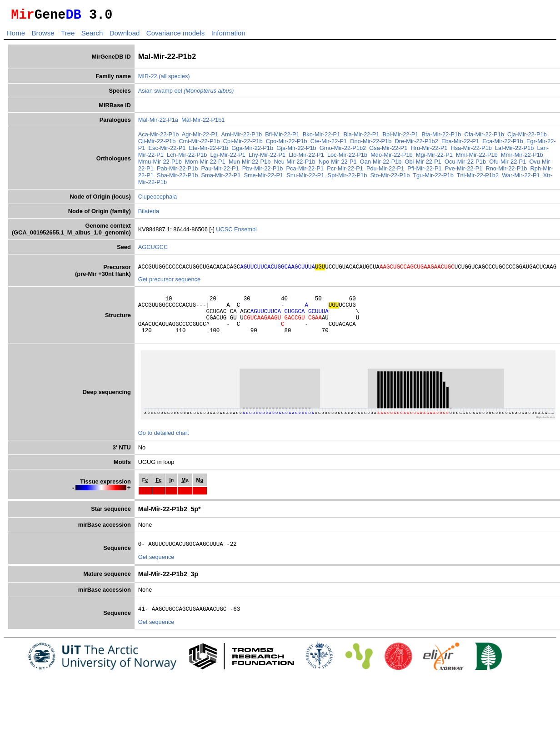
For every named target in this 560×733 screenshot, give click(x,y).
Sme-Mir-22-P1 (263, 178)
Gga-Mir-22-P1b (252, 151)
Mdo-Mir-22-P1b (391, 157)
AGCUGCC (153, 250)
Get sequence (156, 571)
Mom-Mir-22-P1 (205, 164)
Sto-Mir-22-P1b (390, 178)
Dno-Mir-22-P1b (371, 144)
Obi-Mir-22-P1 (423, 164)
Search (92, 36)
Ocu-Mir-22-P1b (465, 164)
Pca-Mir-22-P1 (305, 171)
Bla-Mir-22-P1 (361, 137)
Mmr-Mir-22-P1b (522, 157)
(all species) (174, 79)
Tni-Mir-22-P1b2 (478, 178)
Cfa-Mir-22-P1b (484, 137)
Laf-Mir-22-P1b (514, 151)
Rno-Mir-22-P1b (506, 171)
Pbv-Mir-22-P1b (263, 171)
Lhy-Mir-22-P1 (267, 157)
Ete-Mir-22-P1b (208, 151)
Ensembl (245, 232)
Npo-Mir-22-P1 (338, 164)
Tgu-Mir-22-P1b (433, 178)
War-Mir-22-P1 (521, 178)
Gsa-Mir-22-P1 (388, 151)
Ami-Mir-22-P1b (242, 137)
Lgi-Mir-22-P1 (228, 157)
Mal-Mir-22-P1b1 (203, 122)
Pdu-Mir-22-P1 (385, 171)
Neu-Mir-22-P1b (294, 164)
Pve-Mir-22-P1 (464, 171)
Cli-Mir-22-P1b (157, 144)
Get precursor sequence (169, 283)
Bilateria (149, 214)
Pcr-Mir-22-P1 (345, 171)
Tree (68, 36)
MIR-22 (148, 79)
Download (125, 36)
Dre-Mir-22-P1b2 (416, 144)
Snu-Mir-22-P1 (305, 178)
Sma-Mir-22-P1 (221, 178)
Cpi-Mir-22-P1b (243, 144)
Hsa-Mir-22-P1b (471, 151)
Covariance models (175, 36)
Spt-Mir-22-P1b (347, 178)
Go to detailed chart (164, 445)
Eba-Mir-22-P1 (460, 144)
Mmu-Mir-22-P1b (160, 164)
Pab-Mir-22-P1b (177, 171)
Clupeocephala (157, 199)
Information (228, 36)
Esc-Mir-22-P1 (167, 151)
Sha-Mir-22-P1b (177, 178)
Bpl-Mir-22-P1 (400, 137)
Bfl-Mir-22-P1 (282, 137)
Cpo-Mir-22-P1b (287, 144)
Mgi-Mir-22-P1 (434, 157)
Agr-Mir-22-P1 (200, 137)
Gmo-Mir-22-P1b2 (343, 151)
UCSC (225, 232)
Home (16, 36)
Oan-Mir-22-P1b (381, 164)
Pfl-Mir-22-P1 (424, 171)
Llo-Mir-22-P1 (306, 157)
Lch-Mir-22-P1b (187, 157)
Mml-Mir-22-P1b (477, 157)
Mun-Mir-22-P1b (250, 164)
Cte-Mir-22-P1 (329, 144)
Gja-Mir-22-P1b (296, 151)
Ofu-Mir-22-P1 (507, 164)
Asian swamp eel (186, 93)
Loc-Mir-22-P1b (347, 157)
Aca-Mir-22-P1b (159, 137)
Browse (43, 36)
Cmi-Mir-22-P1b (199, 144)
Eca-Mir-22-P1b (503, 144)
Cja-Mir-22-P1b (527, 137)
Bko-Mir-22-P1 (322, 137)
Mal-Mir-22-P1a (158, 122)
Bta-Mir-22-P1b (442, 137)
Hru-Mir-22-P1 (429, 151)
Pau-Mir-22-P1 (220, 171)
